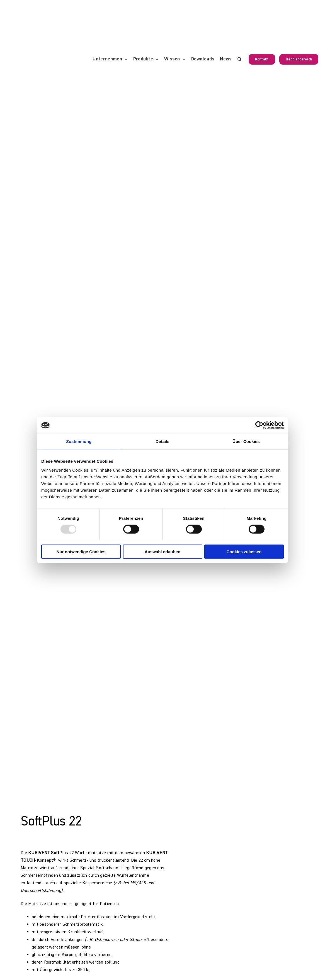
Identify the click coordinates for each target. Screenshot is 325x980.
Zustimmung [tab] (79, 441)
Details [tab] (162, 441)
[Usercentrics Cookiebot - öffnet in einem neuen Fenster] (259, 425)
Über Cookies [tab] (246, 441)
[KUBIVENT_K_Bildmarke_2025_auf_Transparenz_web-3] (46, 9)
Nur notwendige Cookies (81, 551)
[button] (240, 59)
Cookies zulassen (244, 551)
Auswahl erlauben (162, 551)
